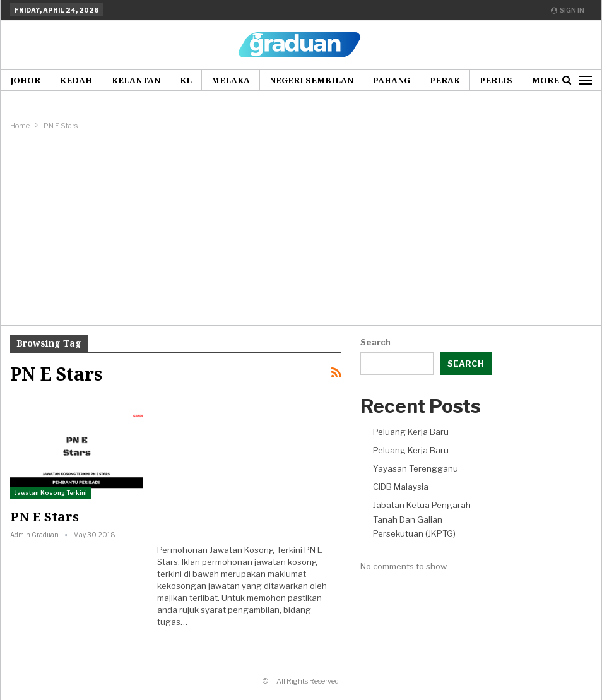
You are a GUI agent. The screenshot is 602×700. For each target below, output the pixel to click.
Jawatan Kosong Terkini (51, 493)
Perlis (496, 80)
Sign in (568, 10)
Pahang (392, 80)
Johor (25, 80)
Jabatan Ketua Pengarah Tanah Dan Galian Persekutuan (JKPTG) (422, 519)
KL (186, 80)
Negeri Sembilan (311, 80)
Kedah (76, 80)
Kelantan (136, 80)
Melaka (231, 80)
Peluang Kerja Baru (411, 432)
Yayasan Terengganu (416, 468)
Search (375, 342)
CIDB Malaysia (401, 487)
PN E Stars (44, 517)
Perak (445, 80)
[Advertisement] (301, 227)
